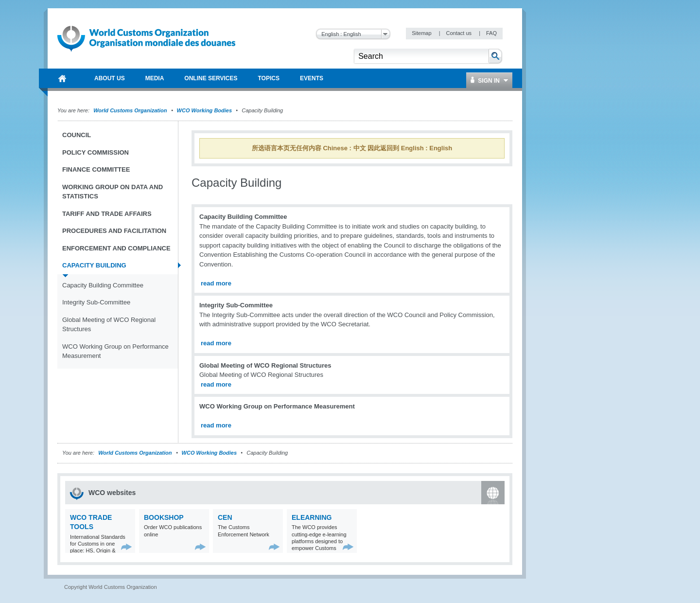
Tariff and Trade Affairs (107, 214)
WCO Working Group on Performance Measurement (115, 351)
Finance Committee (96, 169)
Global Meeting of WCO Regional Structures (109, 325)
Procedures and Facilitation (114, 231)
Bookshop (164, 517)
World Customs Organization (131, 110)
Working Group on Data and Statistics (113, 192)
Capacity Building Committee (103, 285)
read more (216, 283)
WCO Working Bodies (204, 110)
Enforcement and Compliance (116, 248)
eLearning (312, 517)
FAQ (491, 33)
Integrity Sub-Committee (96, 302)
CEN (225, 517)
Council (77, 135)
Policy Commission (96, 152)
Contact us (459, 33)
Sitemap (422, 33)
